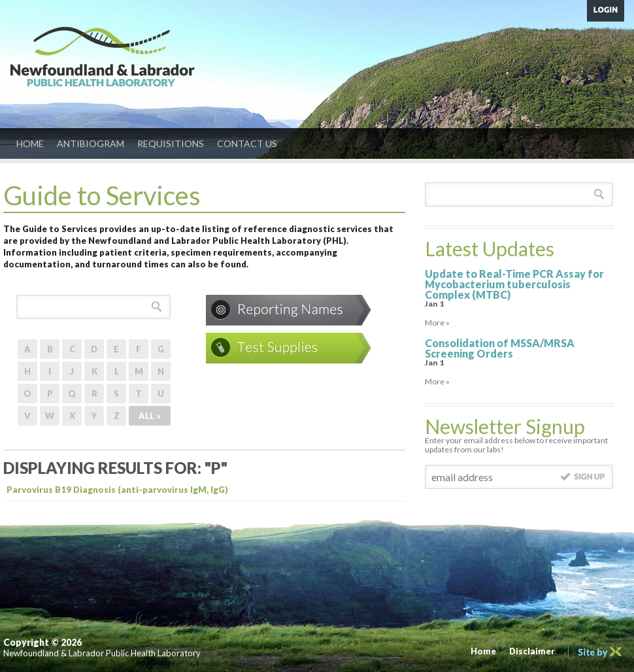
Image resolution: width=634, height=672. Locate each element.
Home (30, 143)
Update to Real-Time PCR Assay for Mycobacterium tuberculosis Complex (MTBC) (514, 284)
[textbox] (83, 307)
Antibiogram (91, 143)
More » (437, 323)
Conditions (289, 310)
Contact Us (247, 143)
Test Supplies (289, 348)
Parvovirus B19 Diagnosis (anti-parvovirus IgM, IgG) (117, 490)
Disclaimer (532, 651)
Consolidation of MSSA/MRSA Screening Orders (500, 348)
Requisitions (171, 143)
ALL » (150, 416)
